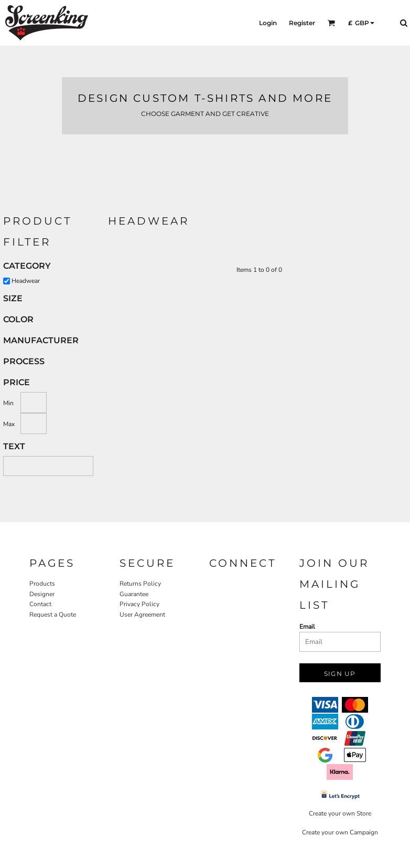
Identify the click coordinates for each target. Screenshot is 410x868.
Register (302, 23)
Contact (40, 604)
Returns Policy (140, 584)
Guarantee (134, 594)
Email (307, 627)
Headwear (26, 281)
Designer (42, 594)
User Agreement (142, 615)
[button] (331, 23)
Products (42, 584)
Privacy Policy (139, 604)
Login (268, 23)
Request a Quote (53, 615)
